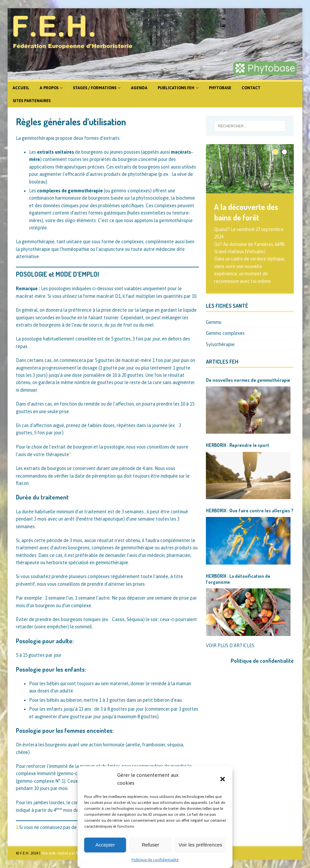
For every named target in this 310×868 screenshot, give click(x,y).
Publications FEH (176, 88)
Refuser (151, 845)
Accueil (21, 88)
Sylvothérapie (220, 344)
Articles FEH (222, 362)
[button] (223, 779)
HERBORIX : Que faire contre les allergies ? (250, 511)
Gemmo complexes (225, 333)
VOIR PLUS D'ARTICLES (230, 646)
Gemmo (214, 322)
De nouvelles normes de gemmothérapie (248, 380)
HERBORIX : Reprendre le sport (238, 445)
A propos (49, 88)
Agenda (139, 88)
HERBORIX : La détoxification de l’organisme (238, 579)
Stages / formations (95, 88)
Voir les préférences (200, 845)
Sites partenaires (32, 101)
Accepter (105, 845)
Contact (251, 88)
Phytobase (220, 88)
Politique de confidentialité (155, 860)
